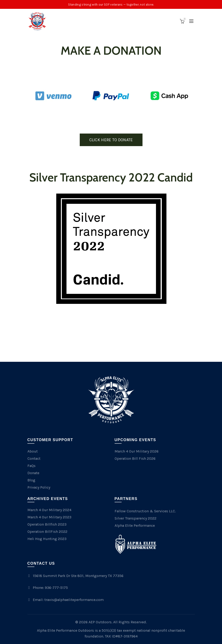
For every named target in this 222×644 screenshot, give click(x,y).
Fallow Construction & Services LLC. (145, 511)
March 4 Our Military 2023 (49, 517)
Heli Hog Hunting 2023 (47, 539)
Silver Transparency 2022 (136, 518)
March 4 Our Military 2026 (137, 451)
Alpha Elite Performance (135, 525)
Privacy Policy (39, 487)
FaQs (31, 466)
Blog (31, 480)
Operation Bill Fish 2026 (135, 458)
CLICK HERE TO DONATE (111, 140)
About (33, 451)
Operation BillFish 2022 (47, 532)
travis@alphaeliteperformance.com (74, 600)
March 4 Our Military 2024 (49, 510)
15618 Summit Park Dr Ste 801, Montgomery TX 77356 (78, 576)
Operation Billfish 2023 (47, 524)
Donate (33, 473)
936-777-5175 (56, 588)
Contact (34, 458)
